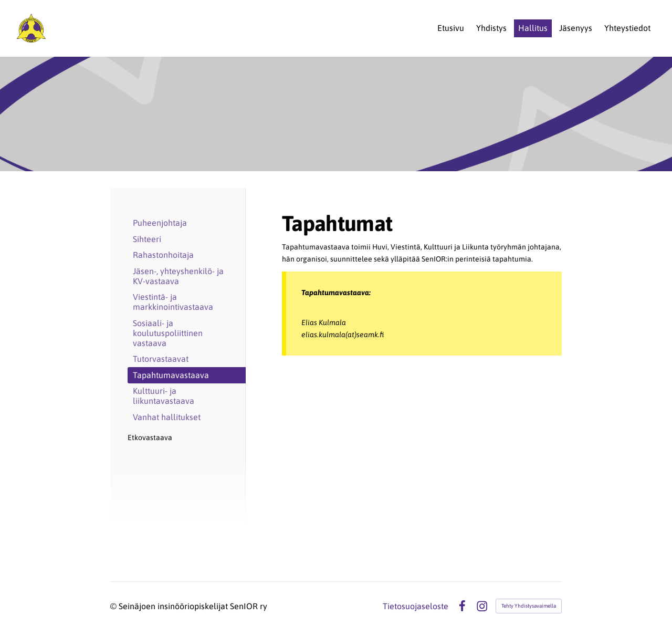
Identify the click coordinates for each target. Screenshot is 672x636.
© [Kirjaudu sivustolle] (114, 606)
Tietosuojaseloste (416, 606)
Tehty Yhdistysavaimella (529, 606)
